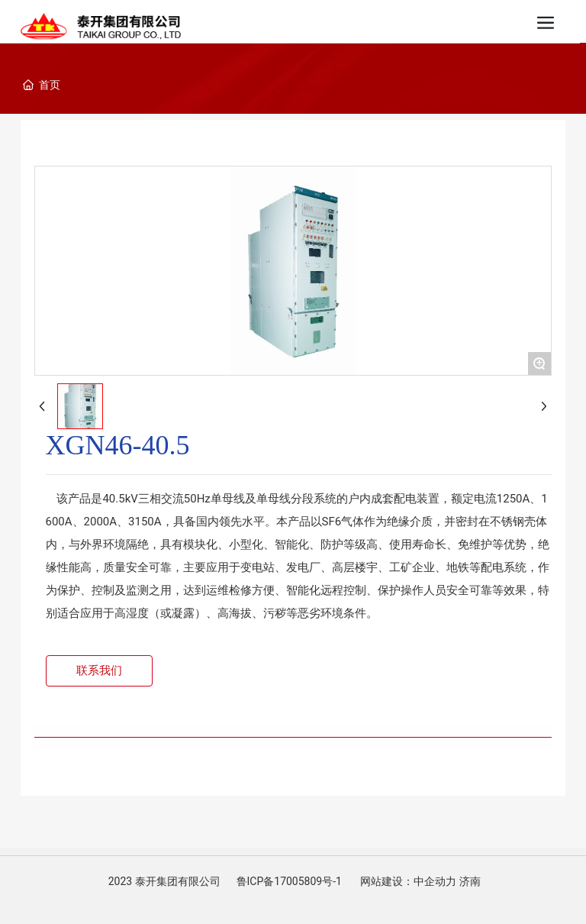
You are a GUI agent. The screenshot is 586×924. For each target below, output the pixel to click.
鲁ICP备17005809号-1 (289, 881)
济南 (470, 881)
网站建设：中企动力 (408, 881)
